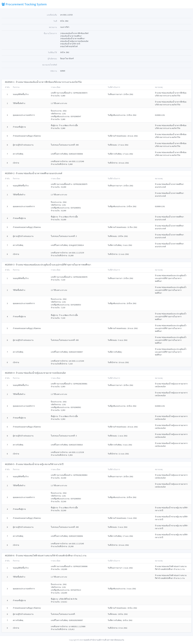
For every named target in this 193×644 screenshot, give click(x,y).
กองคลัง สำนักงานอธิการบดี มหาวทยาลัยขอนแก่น (104, 640)
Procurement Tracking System (24, 4)
